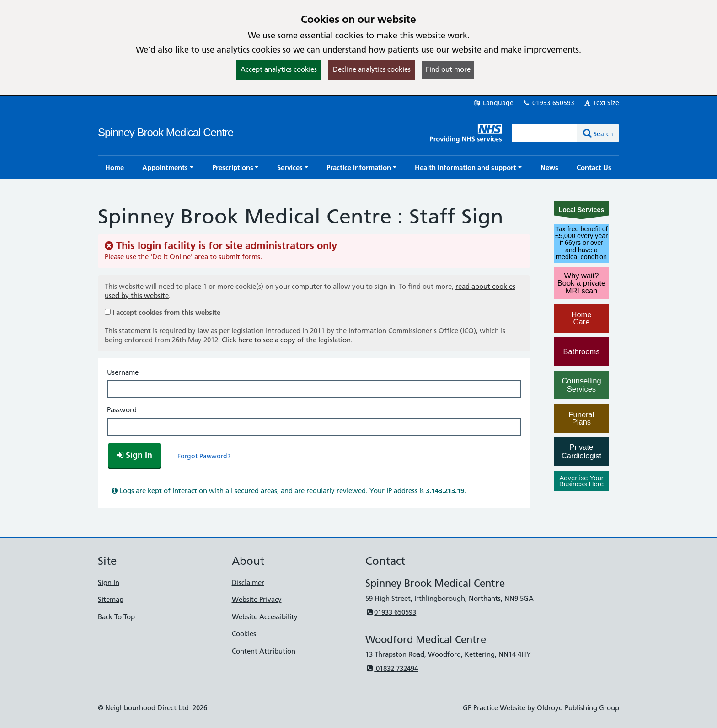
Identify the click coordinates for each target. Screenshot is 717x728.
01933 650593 (548, 103)
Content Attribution (264, 651)
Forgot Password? (204, 456)
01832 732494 (392, 668)
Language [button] (493, 103)
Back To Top (116, 617)
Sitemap (111, 599)
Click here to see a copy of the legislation (286, 340)
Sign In (109, 582)
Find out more (448, 69)
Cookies (244, 634)
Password (122, 410)
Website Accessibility (265, 617)
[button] (168, 167)
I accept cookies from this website (166, 312)
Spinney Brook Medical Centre (166, 132)
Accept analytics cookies (279, 69)
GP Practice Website (494, 708)
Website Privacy (257, 599)
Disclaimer (248, 582)
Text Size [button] (601, 103)
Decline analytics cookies (372, 69)
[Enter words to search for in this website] (545, 133)
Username (123, 372)
